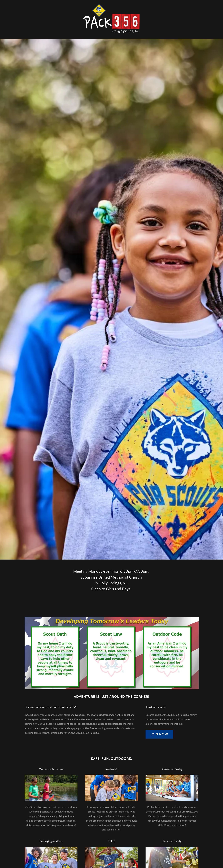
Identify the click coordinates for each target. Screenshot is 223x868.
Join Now (159, 734)
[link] (111, 19)
